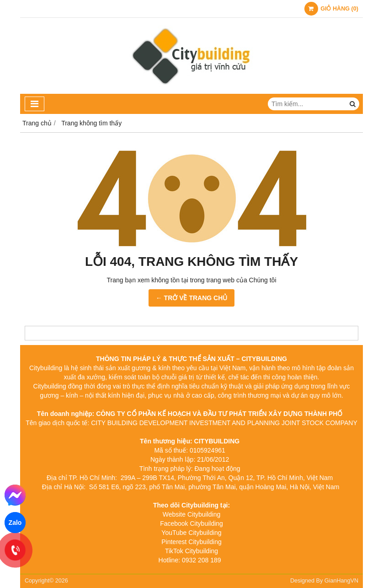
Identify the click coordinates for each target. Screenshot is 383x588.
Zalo (15, 523)
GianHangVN (341, 581)
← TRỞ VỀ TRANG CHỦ (192, 298)
